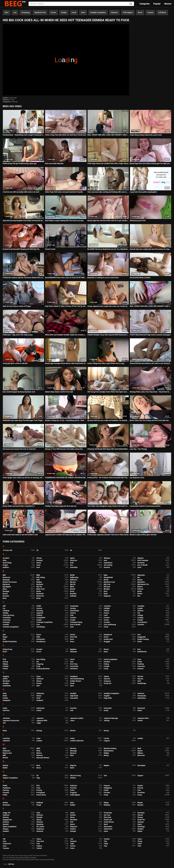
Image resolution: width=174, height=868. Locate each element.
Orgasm (140, 776)
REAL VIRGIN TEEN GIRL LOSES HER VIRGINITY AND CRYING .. (108, 135)
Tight (72, 844)
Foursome (141, 666)
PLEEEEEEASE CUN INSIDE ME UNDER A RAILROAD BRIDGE (66, 478)
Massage (73, 751)
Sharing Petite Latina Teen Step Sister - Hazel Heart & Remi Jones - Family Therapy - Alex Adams (150, 392)
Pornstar (6, 793)
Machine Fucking (110, 748)
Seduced (6, 815)
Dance (39, 635)
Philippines (108, 788)
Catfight (107, 608)
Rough (39, 805)
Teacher (107, 839)
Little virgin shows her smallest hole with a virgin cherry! (108, 164)
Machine (73, 748)
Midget (106, 753)
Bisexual (107, 587)
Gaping (106, 676)
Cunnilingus (41, 627)
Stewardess (108, 827)
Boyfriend (40, 594)
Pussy (140, 795)
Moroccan (141, 755)
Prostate (107, 793)
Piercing (6, 790)
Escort (39, 652)
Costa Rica (7, 620)
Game (39, 676)
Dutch (140, 642)
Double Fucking (143, 639)
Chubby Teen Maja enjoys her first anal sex (61, 506)
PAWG (5, 786)
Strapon (6, 829)
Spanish (6, 824)
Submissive (108, 829)
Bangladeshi (108, 577)
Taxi (72, 839)
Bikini (72, 587)
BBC (4, 575)
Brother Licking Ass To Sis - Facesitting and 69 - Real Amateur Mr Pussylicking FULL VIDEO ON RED (66, 420)
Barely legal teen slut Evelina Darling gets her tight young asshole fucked (150, 164)
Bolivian (140, 589)
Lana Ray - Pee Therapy (138, 449)
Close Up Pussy (8, 615)
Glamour (15, 102)
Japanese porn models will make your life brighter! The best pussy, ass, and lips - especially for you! (66, 535)
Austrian (107, 567)
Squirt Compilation (10, 827)
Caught (140, 608)
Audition (6, 567)
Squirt (140, 824)
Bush (5, 598)
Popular (157, 4)
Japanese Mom (143, 718)
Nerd (38, 765)
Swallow (140, 829)
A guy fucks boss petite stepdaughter (143, 192)
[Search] (131, 4)
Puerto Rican (41, 795)
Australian (74, 567)
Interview (6, 710)
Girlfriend (40, 679)
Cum (38, 625)
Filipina (5, 664)
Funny (106, 669)
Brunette (6, 596)
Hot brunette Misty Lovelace (140, 278)
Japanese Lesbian (77, 718)
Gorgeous (107, 681)
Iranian (39, 710)
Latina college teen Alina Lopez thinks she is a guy (106, 363)
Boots (72, 591)
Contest (150, 13)
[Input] (81, 4)
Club (72, 615)
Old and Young (75, 776)
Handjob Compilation (98, 13)
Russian (140, 805)
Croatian (107, 622)
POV (38, 786)
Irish (72, 710)
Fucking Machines (43, 669)
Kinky (5, 731)
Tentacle (73, 841)
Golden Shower (76, 681)
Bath (38, 580)
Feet (72, 662)
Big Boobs (141, 582)
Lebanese (6, 741)
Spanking (40, 824)
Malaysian (6, 751)
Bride (106, 594)
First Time (74, 664)
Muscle (5, 758)
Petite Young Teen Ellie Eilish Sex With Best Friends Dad (65, 135)
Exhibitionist (142, 652)
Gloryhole (6, 681)
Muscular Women (43, 758)
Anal (105, 560)
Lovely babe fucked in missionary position (145, 506)
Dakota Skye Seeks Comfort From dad (59, 392)
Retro (72, 803)
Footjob (107, 666)
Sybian (140, 831)
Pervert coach (50, 249)
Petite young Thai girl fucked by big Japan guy (20, 164)
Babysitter (141, 575)
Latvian (106, 738)
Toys (105, 846)
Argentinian (108, 563)
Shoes (72, 817)
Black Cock (41, 589)
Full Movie (162, 13)
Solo (72, 822)
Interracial (141, 708)
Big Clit (73, 584)
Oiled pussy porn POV (138, 221)
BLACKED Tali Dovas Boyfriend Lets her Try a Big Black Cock (108, 249)
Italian (140, 710)
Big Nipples (7, 587)
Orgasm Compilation (10, 778)
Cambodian (74, 606)
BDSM (72, 575)
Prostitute (141, 793)
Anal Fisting (7, 563)
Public (5, 795)
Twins (72, 848)
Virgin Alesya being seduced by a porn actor (146, 135)
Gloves (39, 681)
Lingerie (107, 741)
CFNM (39, 606)
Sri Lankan (40, 827)
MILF (7, 13)
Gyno (72, 686)
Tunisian (6, 848)
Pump (106, 795)
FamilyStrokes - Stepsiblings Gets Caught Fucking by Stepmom (23, 135)
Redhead (40, 803)
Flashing (141, 664)
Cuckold (6, 625)
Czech (106, 627)
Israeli (106, 710)
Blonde (73, 589)
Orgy (38, 778)
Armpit (5, 565)
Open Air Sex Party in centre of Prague (17, 306)
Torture (73, 846)
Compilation (41, 618)
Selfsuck (40, 815)
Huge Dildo (108, 698)
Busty (39, 598)
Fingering (40, 664)
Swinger (73, 831)
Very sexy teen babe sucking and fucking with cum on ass (108, 192)
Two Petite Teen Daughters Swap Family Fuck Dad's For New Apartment (108, 506)
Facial (74, 13)
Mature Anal (7, 753)
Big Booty (6, 584)
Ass (15, 13)
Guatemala (7, 686)
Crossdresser (142, 622)
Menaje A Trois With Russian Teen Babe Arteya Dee (64, 449)
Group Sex (108, 683)
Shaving (6, 817)
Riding (106, 803)
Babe (106, 575)
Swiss (106, 831)
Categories (145, 4)
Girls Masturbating (77, 679)
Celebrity (6, 611)
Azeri (139, 567)
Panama (107, 786)
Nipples (107, 765)
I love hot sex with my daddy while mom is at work (21, 192)
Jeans (72, 721)
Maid (139, 748)
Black (5, 589)
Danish (73, 635)
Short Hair (107, 817)
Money (106, 755)
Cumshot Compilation (11, 627)
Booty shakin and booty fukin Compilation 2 (19, 506)
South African (109, 822)
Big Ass (73, 582)
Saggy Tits (7, 813)
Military (140, 753)
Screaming (25, 13)
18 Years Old (7, 550)
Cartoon (39, 608)
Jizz (4, 723)
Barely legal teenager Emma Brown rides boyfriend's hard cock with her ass (66, 363)
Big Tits (39, 587)
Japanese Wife (42, 721)
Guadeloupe (142, 683)
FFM (4, 659)
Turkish (39, 848)
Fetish (140, 662)
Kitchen (73, 731)
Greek (72, 683)
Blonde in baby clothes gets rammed (143, 535)
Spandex (141, 822)
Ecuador (39, 649)
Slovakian (74, 820)
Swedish (6, 831)
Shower (140, 817)
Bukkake (73, 596)
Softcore (6, 822)
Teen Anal (40, 841)
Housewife (74, 698)
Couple (73, 620)
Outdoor (73, 778)
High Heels (74, 696)
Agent (72, 558)
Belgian (39, 582)
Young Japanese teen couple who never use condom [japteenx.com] (108, 306)
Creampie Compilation (45, 622)
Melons (39, 753)
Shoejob (39, 817)
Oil (37, 776)
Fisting (106, 664)
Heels (5, 696)
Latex (38, 738)
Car (4, 608)
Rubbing (107, 805)
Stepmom (74, 827)
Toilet (139, 844)
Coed (106, 615)
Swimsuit (40, 831)
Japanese (40, 718)
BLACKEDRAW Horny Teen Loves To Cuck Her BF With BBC (66, 278)
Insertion (73, 708)
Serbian (73, 815)
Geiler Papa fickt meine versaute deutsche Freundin (64, 192)
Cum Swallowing (110, 625)
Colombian (7, 618)
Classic (106, 613)
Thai (105, 841)
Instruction (108, 708)
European (74, 652)
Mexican (73, 753)
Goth (139, 681)
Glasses (140, 679)
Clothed (39, 615)
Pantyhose (7, 788)
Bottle (140, 591)
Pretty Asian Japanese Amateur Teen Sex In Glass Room (108, 535)
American (74, 560)
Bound (5, 594)
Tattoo (39, 839)
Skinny (39, 820)
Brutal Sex (40, 596)
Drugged (107, 642)
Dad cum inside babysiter (54, 164)
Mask (38, 751)
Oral (105, 776)
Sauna (72, 813)
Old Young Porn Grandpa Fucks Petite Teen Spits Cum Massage (108, 392)
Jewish (140, 721)
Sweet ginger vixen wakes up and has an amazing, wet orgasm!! (23, 478)
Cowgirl (140, 620)
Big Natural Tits (143, 584)
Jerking (107, 721)
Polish (106, 790)
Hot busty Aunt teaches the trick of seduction (19, 449)
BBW (38, 575)
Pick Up (140, 788)
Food (38, 666)
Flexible (6, 666)
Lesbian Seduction (77, 741)
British (140, 594)
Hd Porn (11, 864)
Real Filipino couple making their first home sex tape (64, 221)
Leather (140, 738)
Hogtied (107, 696)
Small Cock (108, 820)
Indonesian (40, 708)
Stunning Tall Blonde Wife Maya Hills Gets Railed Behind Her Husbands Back (108, 449)
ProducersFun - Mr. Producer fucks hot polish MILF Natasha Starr (108, 478)
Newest (168, 4)
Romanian (6, 805)
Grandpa (6, 683)
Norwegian (141, 765)
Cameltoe (107, 606)
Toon (5, 846)
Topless (39, 846)
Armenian (141, 563)
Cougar (39, 620)
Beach (106, 580)
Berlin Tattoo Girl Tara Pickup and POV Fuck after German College (150, 420)
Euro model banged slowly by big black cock (19, 392)
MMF (38, 748)
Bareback (6, 580)
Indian (5, 708)
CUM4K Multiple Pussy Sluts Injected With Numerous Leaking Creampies (108, 335)
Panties (140, 786)
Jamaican (6, 718)
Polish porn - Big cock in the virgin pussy (18, 335)
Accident (6, 558)
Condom (73, 618)
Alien (5, 560)
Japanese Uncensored (11, 721)
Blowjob (107, 589)
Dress (72, 642)
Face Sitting (41, 659)
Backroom (6, 577)
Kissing (39, 731)
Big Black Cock (40, 13)
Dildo (38, 637)
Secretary (141, 813)
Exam (106, 652)
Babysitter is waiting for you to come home (103, 278)
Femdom (107, 662)
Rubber (73, 805)
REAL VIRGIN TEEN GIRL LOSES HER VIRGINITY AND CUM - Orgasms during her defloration (150, 306)
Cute (72, 627)
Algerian (140, 558)
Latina (72, 738)
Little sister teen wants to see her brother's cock (20, 535)
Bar (139, 577)
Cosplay (140, 618)
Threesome (7, 844)
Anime (39, 563)
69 (71, 550)
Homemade (142, 696)
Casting (73, 608)
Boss (106, 591)
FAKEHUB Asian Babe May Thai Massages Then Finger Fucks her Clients (23, 420)
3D (37, 550)
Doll (4, 639)
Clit (139, 613)
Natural (5, 765)
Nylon (72, 768)
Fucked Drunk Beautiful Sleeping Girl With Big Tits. (21, 249)
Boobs (39, 591)
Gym (38, 686)
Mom (72, 755)
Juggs (39, 723)
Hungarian (7, 700)
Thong (140, 841)
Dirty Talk (74, 637)
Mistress (40, 755)
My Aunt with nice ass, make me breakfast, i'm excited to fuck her (108, 420)
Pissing (39, 790)
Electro (106, 649)
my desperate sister (137, 478)
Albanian (107, 558)
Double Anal (108, 639)
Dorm (72, 639)
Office (5, 776)
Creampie (6, 622)
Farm (139, 659)
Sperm (73, 824)
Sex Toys (107, 815)
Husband (40, 700)
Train (139, 846)
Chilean (107, 611)
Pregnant (73, 793)
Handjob (73, 693)
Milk (4, 755)
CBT (4, 606)
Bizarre (140, 587)
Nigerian (73, 765)
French (5, 669)
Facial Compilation (111, 659)
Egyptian (73, 649)
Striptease (40, 829)
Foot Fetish (74, 666)
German (140, 676)
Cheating (40, 611)
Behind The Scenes (10, 582)
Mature (140, 751)
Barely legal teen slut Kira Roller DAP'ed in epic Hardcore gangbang (108, 221)
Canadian (141, 606)
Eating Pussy (7, 649)
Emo (139, 649)
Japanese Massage (111, 718)
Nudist (5, 768)
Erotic (5, 652)
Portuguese (41, 793)
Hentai (39, 696)
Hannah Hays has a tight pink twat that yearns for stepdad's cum (150, 249)
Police (72, 790)
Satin (38, 813)
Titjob (106, 844)
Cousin (53, 13)
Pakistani (114, 13)
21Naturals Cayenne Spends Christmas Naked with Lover (23, 278)
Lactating (6, 738)
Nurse (140, 13)
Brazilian (73, 594)
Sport (106, 824)
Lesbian (39, 741)
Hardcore (141, 693)
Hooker (5, 698)
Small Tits (141, 820)
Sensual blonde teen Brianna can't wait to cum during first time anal (150, 363)
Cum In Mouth (75, 625)
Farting (5, 662)
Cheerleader (75, 611)
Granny (39, 683)
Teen (5, 841)
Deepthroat (108, 635)
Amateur (40, 560)
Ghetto (5, 679)
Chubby (64, 13)
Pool (139, 790)
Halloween (40, 693)
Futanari (140, 669)
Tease (140, 839)
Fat (38, 662)
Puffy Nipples (128, 13)
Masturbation (109, 751)
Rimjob (140, 803)
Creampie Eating (76, 622)
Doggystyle (142, 637)
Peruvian (73, 788)
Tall (4, 839)
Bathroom (74, 580)
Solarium (40, 822)
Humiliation (142, 698)
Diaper (5, 637)
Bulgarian (107, 596)
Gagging (6, 676)
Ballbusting (74, 577)
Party (38, 788)
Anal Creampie (143, 560)
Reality (5, 803)
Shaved (140, 815)
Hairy (5, 693)
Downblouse (41, 642)
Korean (106, 731)
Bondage (6, 591)
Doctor (106, 637)
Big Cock (107, 584)
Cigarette (40, 613)
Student (73, 829)
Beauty (140, 580)
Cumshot (141, 625)
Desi (139, 635)
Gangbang (74, 676)
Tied (38, 844)
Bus (139, 596)
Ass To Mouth (142, 565)
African (39, 558)
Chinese (140, 611)
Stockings (141, 827)
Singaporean (7, 820)
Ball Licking (41, 577)
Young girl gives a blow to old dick (15, 363)
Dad (4, 635)
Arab (72, 563)
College (140, 615)
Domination (41, 639)
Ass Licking (108, 565)
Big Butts (40, 584)
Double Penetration (10, 642)
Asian (39, 565)
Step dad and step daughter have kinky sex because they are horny (23, 221)
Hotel (83, 13)
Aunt (38, 567)
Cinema (73, 613)
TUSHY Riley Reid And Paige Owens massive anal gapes (150, 335)
